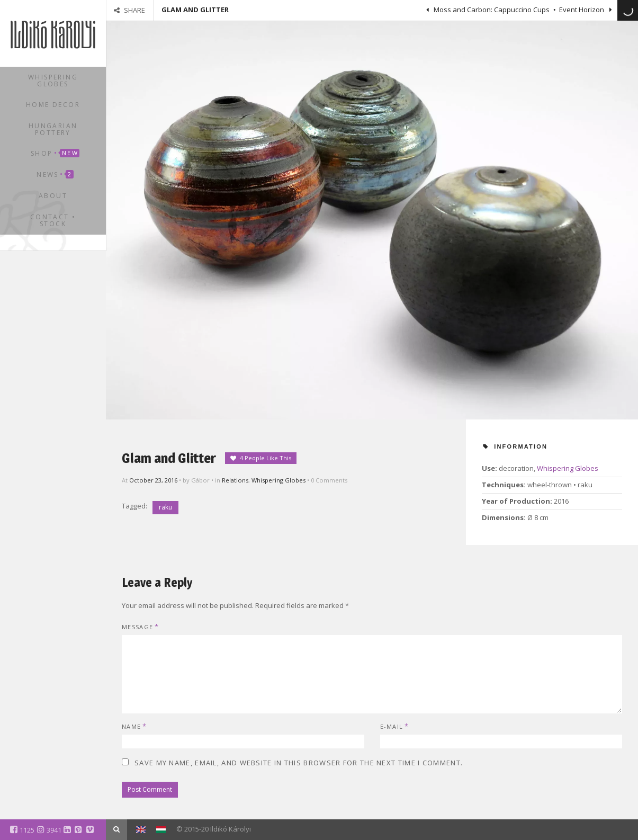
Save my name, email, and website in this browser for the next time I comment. (299, 763)
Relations (235, 480)
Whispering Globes (53, 81)
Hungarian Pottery (53, 129)
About (53, 196)
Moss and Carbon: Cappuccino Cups (491, 10)
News (55, 175)
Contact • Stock (53, 220)
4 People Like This (266, 458)
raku (165, 507)
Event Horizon (582, 10)
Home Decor (53, 105)
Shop (55, 153)
